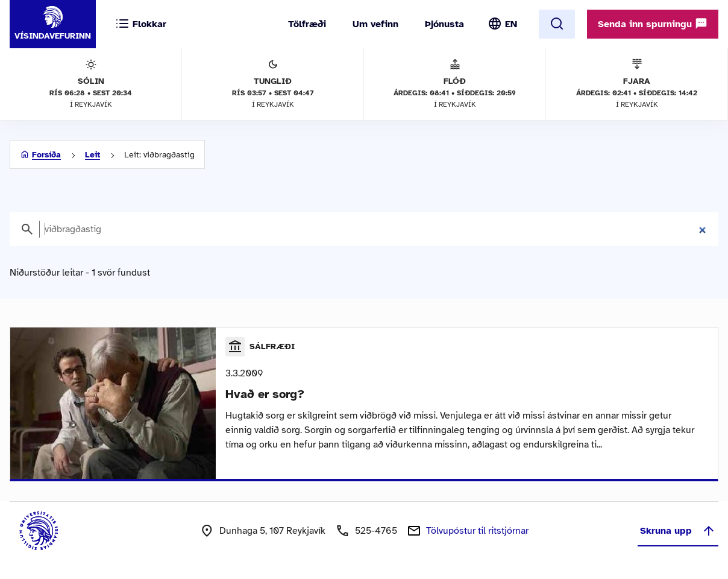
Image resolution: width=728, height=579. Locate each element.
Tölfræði (307, 24)
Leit (93, 155)
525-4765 (376, 531)
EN (511, 24)
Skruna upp (678, 531)
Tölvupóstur (477, 531)
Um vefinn (375, 24)
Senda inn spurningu (653, 24)
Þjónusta (444, 24)
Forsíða (46, 155)
